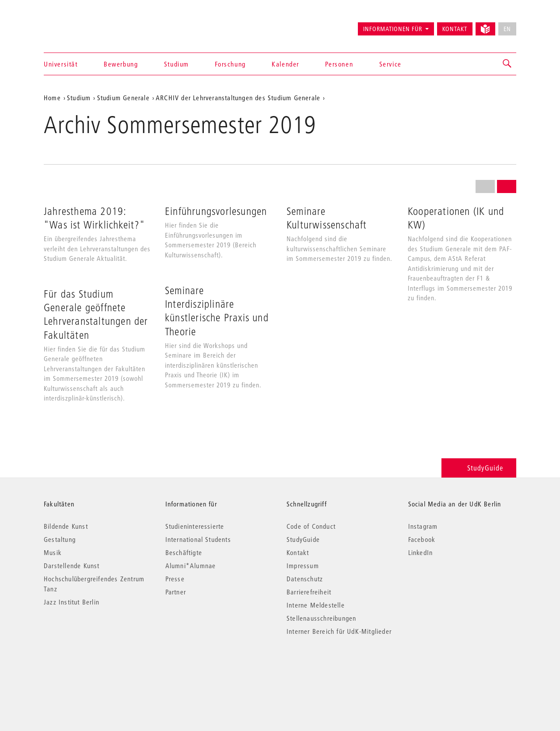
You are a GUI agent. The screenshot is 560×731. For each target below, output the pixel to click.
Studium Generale (123, 98)
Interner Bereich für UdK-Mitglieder (339, 631)
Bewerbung (121, 64)
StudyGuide (479, 468)
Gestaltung (60, 539)
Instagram (423, 526)
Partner (176, 592)
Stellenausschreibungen (321, 618)
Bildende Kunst (66, 526)
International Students (198, 539)
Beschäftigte (184, 552)
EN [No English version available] (507, 29)
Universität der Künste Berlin (78, 25)
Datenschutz (305, 579)
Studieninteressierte (195, 526)
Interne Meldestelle (316, 605)
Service (390, 64)
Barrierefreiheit (309, 592)
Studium (177, 64)
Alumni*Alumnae (191, 566)
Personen (339, 64)
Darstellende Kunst (72, 566)
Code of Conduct (311, 526)
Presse (175, 579)
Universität (61, 64)
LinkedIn (421, 552)
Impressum (303, 566)
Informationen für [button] (393, 29)
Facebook (422, 539)
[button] (507, 64)
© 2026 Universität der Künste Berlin (89, 668)
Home (52, 98)
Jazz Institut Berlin (72, 602)
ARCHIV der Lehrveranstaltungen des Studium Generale (238, 98)
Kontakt (455, 29)
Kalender (285, 64)
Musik (53, 552)
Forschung (230, 64)
